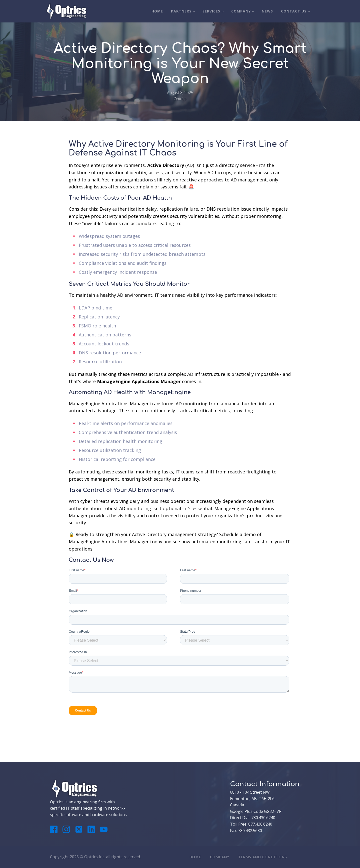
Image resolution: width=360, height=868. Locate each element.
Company (241, 11)
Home (157, 11)
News (267, 11)
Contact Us (294, 11)
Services (211, 11)
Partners (181, 11)
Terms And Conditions (263, 857)
